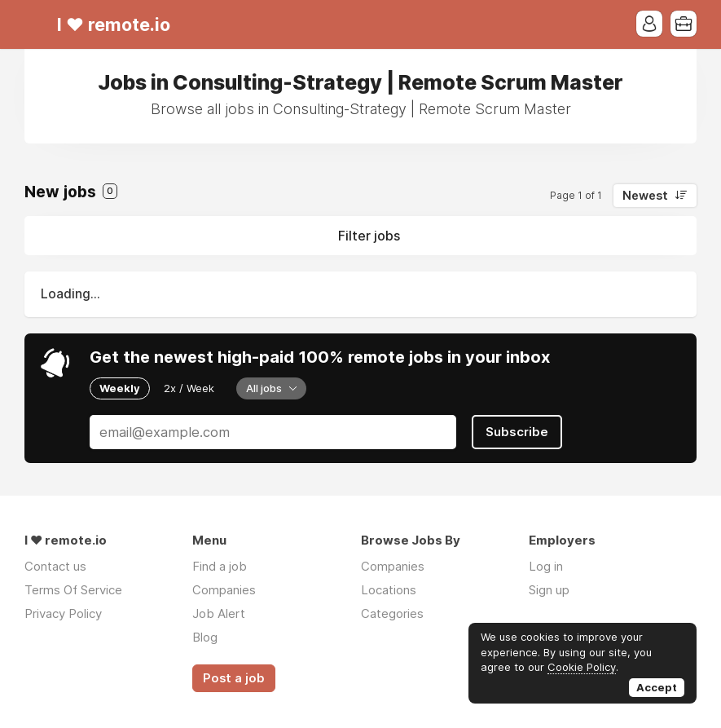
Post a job (234, 678)
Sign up (549, 590)
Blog (205, 637)
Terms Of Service (73, 590)
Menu (37, 24)
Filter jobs (369, 236)
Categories (392, 613)
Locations (389, 590)
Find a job (220, 566)
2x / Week (189, 388)
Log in (546, 566)
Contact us (55, 566)
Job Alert (219, 613)
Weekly (120, 388)
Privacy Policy (63, 613)
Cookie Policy (582, 667)
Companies (224, 590)
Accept (657, 687)
